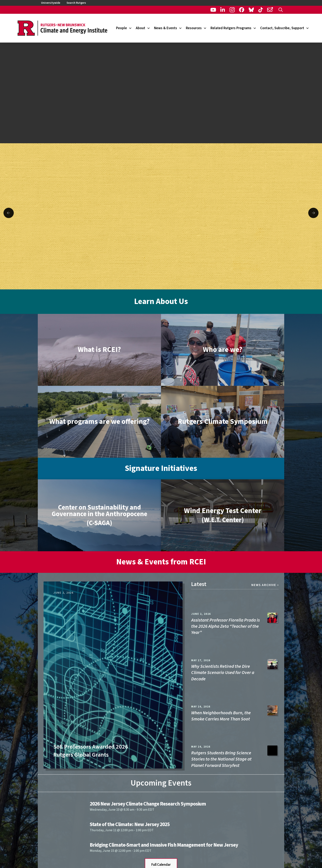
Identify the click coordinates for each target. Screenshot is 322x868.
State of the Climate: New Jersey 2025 (130, 824)
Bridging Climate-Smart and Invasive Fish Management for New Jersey (164, 845)
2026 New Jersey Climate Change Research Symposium (148, 804)
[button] (281, 10)
